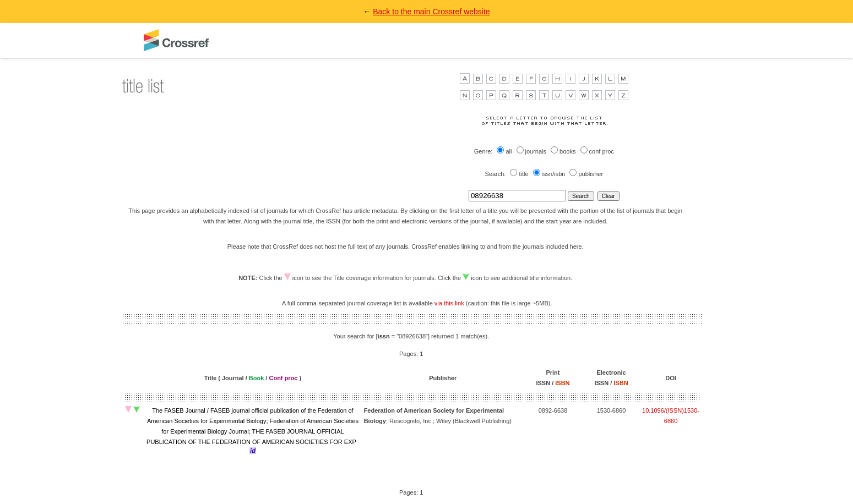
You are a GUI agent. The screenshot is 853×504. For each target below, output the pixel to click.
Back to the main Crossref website (431, 12)
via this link (449, 303)
